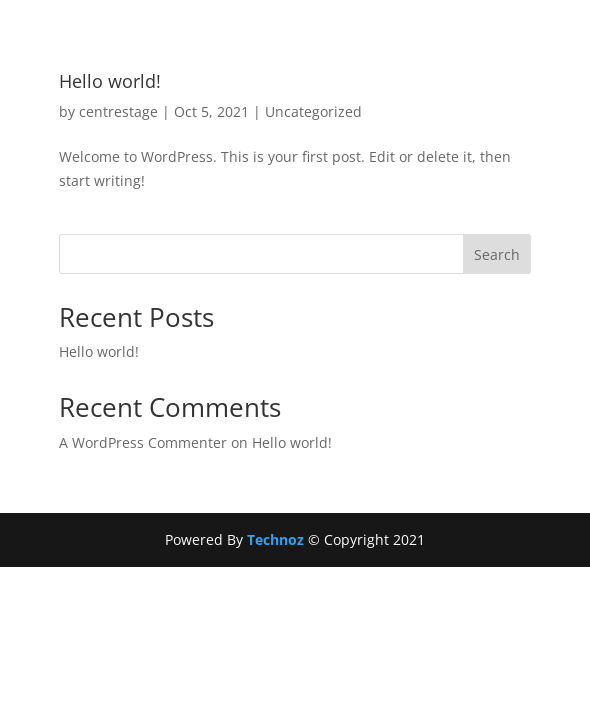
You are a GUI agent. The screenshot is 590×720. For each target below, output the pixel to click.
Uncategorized (313, 111)
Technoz (277, 539)
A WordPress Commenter (143, 442)
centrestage (118, 111)
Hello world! (110, 81)
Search (497, 254)
